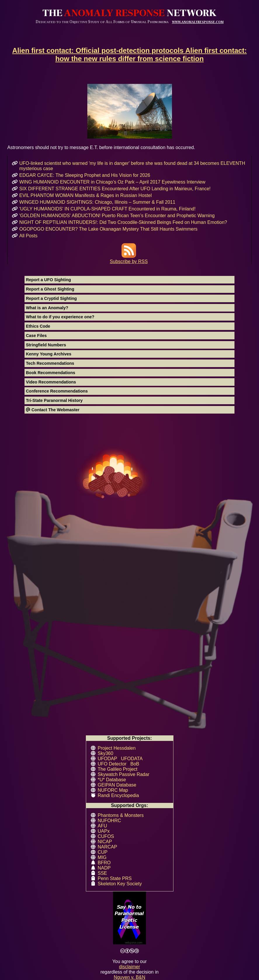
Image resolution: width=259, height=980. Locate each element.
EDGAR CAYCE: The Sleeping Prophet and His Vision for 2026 (85, 175)
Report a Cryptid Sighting (51, 298)
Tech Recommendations (50, 363)
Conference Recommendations (57, 391)
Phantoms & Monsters (121, 815)
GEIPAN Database (117, 785)
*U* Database (112, 780)
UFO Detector (112, 764)
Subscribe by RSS (129, 259)
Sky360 (106, 753)
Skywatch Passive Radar (124, 774)
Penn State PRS (115, 878)
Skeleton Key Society (120, 884)
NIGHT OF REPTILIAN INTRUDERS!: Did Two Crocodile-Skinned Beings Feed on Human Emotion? (123, 222)
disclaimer (129, 967)
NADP (104, 868)
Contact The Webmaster (53, 410)
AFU (102, 826)
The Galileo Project (118, 769)
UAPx (104, 831)
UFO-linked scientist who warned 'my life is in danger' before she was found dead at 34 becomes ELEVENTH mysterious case (132, 166)
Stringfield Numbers (46, 345)
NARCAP (108, 847)
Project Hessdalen (117, 748)
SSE (102, 873)
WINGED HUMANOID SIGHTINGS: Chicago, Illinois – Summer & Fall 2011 (97, 202)
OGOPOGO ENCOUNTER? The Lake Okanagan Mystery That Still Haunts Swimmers (108, 229)
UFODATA (132, 759)
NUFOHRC (109, 821)
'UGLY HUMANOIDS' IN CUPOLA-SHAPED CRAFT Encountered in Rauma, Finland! (107, 209)
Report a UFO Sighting (48, 280)
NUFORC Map (113, 790)
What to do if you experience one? (60, 317)
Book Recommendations (51, 373)
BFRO (104, 863)
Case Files (36, 336)
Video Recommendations (51, 382)
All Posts (28, 236)
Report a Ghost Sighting (50, 289)
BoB (135, 764)
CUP (103, 852)
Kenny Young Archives (49, 354)
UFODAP (107, 759)
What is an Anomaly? (47, 308)
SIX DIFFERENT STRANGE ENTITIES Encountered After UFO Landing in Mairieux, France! (115, 189)
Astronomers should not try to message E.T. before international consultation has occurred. (129, 117)
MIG (102, 857)
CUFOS (106, 836)
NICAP (105, 842)
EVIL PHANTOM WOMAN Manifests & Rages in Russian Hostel (85, 195)
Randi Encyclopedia (118, 795)
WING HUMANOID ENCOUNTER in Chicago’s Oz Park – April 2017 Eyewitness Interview (112, 182)
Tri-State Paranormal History (54, 400)
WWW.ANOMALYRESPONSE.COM (198, 22)
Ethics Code (38, 326)
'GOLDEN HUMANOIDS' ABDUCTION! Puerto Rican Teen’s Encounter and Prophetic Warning (117, 216)
